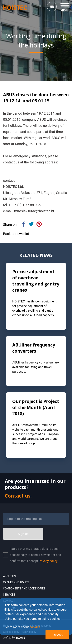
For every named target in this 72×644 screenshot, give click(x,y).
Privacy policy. (48, 561)
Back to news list (16, 234)
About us (9, 576)
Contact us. (18, 496)
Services (9, 595)
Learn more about (22, 627)
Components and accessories (24, 589)
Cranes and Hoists (16, 582)
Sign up (23, 534)
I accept (57, 635)
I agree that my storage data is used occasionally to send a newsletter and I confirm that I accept (36, 555)
